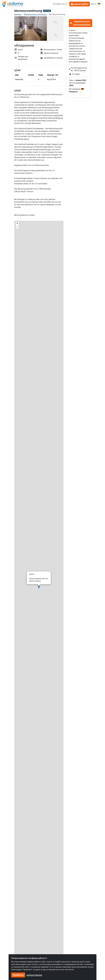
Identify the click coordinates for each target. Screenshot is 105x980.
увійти (93, 4)
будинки (18, 14)
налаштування (34, 975)
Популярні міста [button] (60, 4)
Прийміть (18, 975)
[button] (39, 587)
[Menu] (100, 4)
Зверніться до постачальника (80, 23)
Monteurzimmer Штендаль (35, 14)
